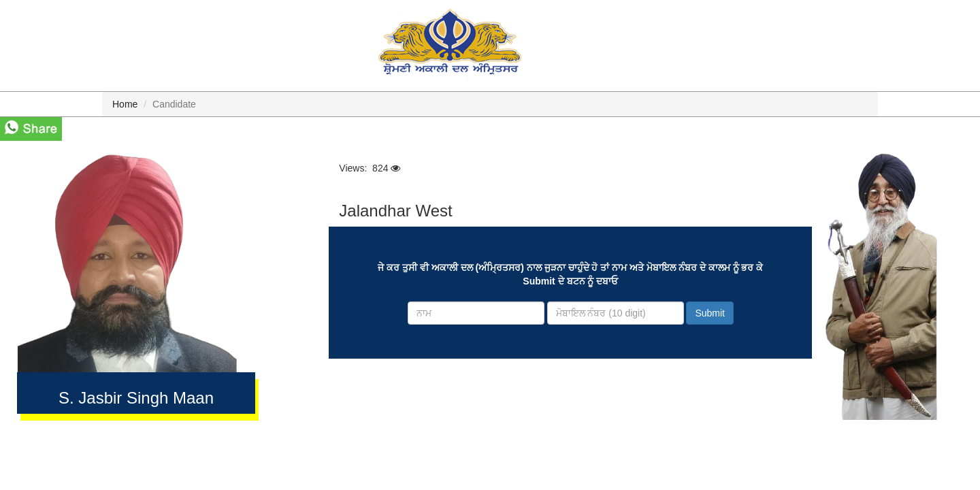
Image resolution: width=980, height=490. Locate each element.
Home (125, 104)
